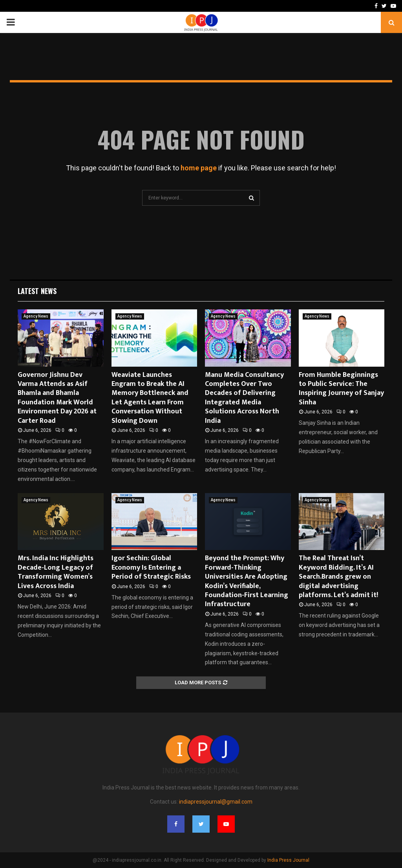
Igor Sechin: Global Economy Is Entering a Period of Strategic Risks (151, 567)
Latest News (37, 291)
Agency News (36, 316)
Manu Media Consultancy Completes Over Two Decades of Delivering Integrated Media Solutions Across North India (244, 398)
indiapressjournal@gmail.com (216, 802)
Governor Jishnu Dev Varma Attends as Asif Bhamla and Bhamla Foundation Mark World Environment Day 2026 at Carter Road (57, 398)
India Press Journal (288, 860)
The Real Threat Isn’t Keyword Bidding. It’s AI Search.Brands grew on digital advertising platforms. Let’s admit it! (338, 577)
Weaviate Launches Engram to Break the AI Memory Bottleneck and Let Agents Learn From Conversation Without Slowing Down (150, 398)
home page (199, 168)
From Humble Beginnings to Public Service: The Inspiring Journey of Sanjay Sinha (341, 389)
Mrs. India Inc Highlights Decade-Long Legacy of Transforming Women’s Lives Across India (56, 572)
